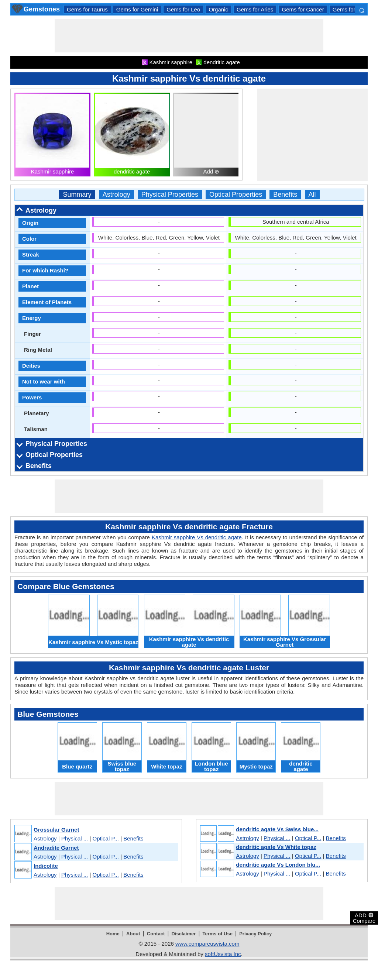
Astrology (116, 195)
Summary (77, 195)
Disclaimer (183, 934)
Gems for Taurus (87, 9)
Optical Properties (236, 195)
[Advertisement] (189, 36)
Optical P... (106, 838)
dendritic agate (132, 171)
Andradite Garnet (56, 848)
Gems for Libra (351, 9)
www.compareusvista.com (207, 944)
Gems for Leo (183, 9)
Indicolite (46, 866)
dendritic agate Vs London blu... (278, 865)
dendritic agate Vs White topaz (276, 847)
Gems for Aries (255, 9)
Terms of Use (218, 934)
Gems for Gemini (137, 9)
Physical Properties (170, 195)
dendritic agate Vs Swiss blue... (277, 829)
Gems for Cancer (303, 9)
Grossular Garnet (56, 830)
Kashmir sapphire (53, 171)
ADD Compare (364, 918)
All (312, 195)
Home (113, 934)
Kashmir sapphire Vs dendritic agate (197, 537)
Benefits (285, 195)
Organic (218, 9)
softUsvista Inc (223, 954)
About (133, 934)
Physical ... (75, 838)
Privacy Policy (255, 934)
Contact (156, 934)
